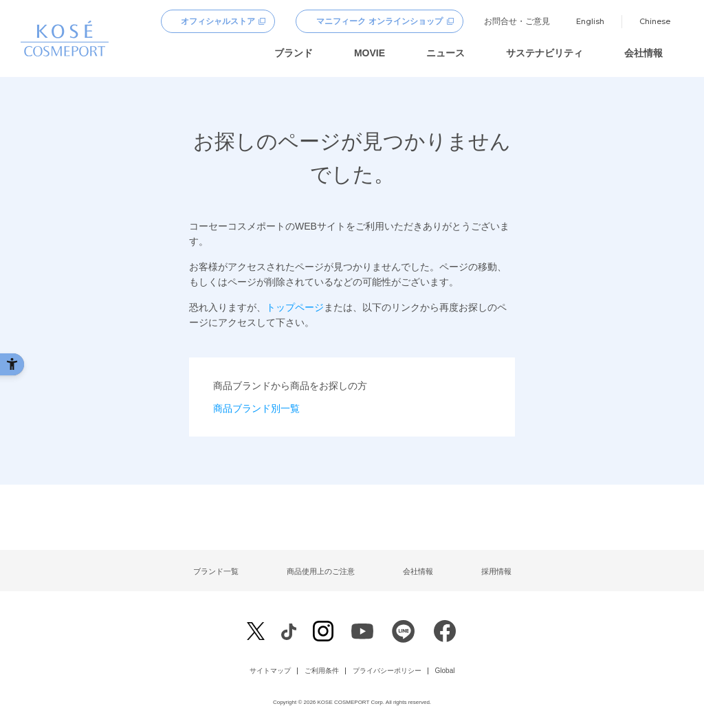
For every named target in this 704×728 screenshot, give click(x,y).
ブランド (294, 53)
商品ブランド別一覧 (256, 408)
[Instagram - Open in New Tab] (323, 633)
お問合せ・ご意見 (517, 21)
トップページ (295, 307)
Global (445, 671)
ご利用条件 (322, 671)
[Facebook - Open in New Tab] (288, 631)
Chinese (655, 21)
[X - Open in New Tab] (256, 631)
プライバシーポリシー (387, 671)
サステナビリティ (544, 53)
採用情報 (496, 571)
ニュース (445, 53)
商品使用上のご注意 (321, 571)
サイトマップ (270, 671)
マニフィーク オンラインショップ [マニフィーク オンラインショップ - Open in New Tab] (379, 21)
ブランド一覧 (216, 571)
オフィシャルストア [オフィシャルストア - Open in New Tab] (218, 21)
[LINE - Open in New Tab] (404, 635)
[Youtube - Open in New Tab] (362, 635)
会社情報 (643, 53)
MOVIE (370, 53)
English (590, 21)
